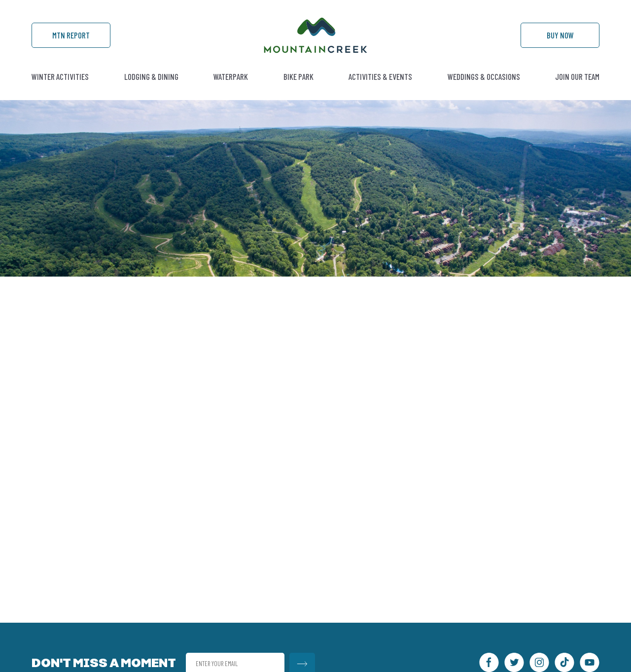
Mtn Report (71, 35)
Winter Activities (60, 76)
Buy (560, 35)
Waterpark (231, 76)
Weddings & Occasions (484, 76)
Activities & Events (380, 76)
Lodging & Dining (151, 76)
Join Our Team (577, 76)
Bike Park (298, 76)
